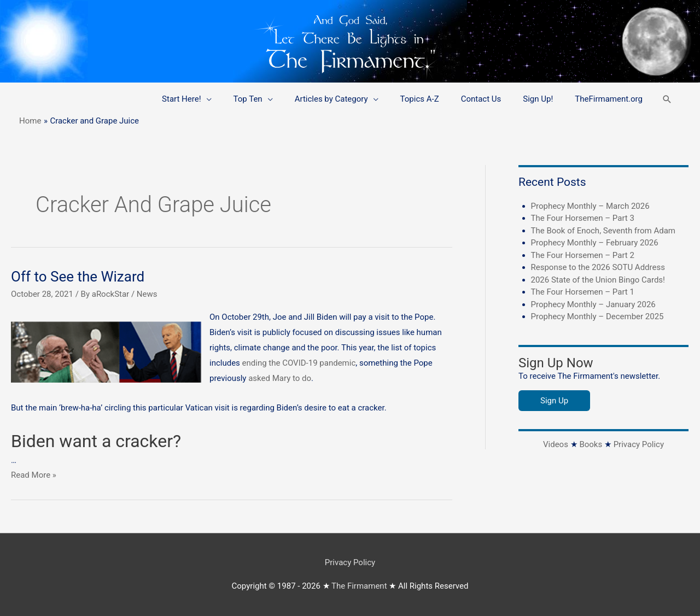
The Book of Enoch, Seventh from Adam (603, 231)
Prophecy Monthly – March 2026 (590, 206)
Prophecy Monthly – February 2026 (595, 243)
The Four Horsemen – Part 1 (583, 292)
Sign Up (554, 401)
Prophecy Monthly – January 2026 (593, 304)
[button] (667, 99)
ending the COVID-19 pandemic (299, 363)
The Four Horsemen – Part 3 (583, 218)
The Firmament (359, 586)
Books (591, 444)
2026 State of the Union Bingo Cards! (598, 280)
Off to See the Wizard (78, 277)
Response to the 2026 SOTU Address (598, 267)
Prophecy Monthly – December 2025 (597, 316)
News (147, 294)
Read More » (34, 475)
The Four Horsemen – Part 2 (583, 255)
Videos (556, 444)
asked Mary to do (280, 378)
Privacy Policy (639, 444)
